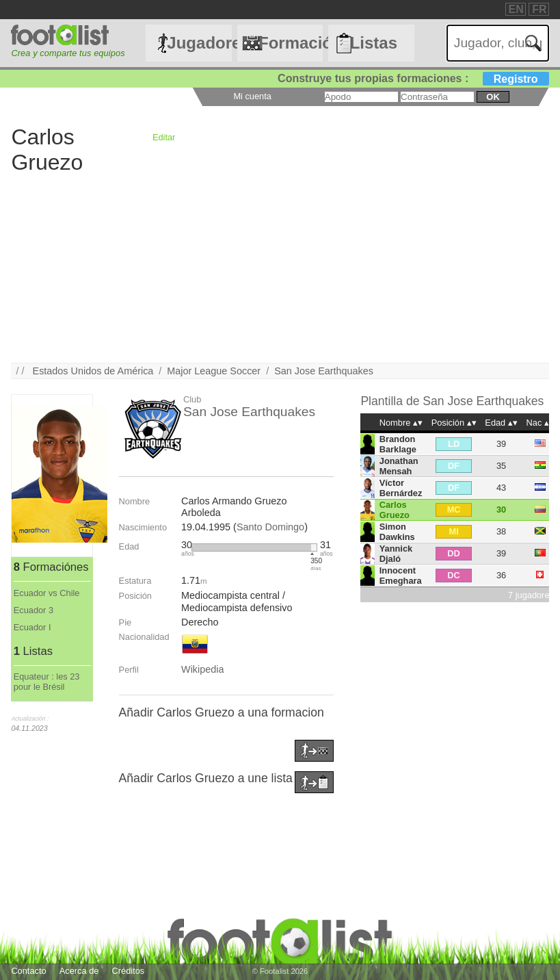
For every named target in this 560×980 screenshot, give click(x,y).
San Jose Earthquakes (324, 371)
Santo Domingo (270, 527)
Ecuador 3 (34, 610)
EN (516, 9)
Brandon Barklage (398, 444)
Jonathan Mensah (399, 466)
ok (493, 97)
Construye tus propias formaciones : (413, 78)
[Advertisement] (280, 267)
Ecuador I (32, 627)
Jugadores (199, 43)
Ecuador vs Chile (47, 593)
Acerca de (79, 971)
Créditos (129, 971)
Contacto (28, 971)
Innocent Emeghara (401, 576)
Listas (374, 43)
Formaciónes (291, 43)
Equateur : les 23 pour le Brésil (47, 682)
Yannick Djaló (396, 554)
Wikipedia (202, 669)
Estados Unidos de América (93, 371)
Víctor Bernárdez (401, 488)
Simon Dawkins (397, 532)
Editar (164, 137)
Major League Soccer (214, 371)
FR (539, 9)
